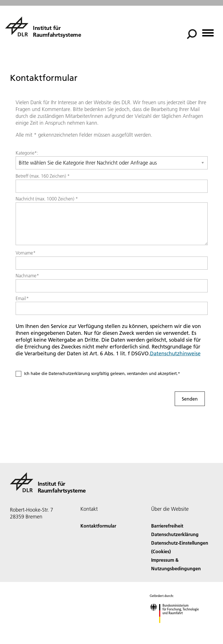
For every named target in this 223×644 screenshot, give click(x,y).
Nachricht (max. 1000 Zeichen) (47, 199)
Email (22, 298)
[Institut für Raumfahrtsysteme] (43, 26)
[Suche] (192, 34)
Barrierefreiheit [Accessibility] (167, 526)
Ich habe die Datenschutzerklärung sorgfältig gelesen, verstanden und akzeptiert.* (102, 374)
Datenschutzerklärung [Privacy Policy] (175, 534)
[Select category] (112, 163)
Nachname (27, 276)
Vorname (26, 253)
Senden (190, 399)
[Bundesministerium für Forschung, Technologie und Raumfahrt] (177, 628)
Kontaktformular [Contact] (98, 526)
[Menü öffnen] (208, 31)
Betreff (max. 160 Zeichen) (43, 176)
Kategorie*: (27, 153)
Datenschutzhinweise (175, 353)
